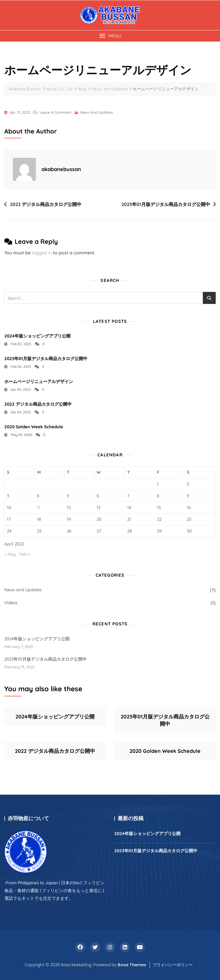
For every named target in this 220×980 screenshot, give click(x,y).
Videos (11, 603)
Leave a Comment (56, 112)
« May (10, 554)
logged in (42, 253)
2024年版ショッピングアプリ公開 (37, 336)
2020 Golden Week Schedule (34, 427)
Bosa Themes (132, 965)
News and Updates (96, 112)
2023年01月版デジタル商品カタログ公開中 (166, 204)
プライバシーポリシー (173, 965)
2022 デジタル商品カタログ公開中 (46, 204)
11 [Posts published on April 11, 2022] (39, 507)
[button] (110, 36)
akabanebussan (61, 169)
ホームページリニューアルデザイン (39, 381)
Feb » (25, 554)
